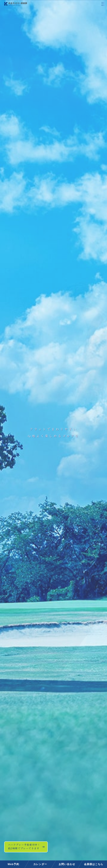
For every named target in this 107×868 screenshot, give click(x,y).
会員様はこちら (94, 864)
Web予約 (13, 864)
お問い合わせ (67, 864)
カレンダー (40, 864)
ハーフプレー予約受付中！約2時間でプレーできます (28, 849)
